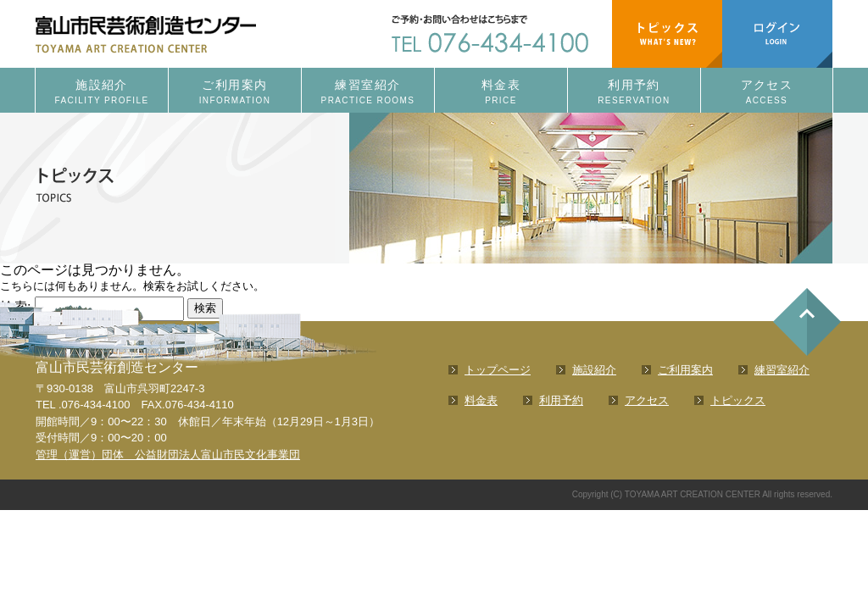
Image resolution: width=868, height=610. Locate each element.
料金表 (501, 93)
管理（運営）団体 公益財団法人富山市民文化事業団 (168, 455)
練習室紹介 (368, 93)
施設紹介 (102, 93)
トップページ (498, 370)
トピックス (738, 400)
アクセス (767, 93)
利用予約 (634, 93)
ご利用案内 (235, 93)
